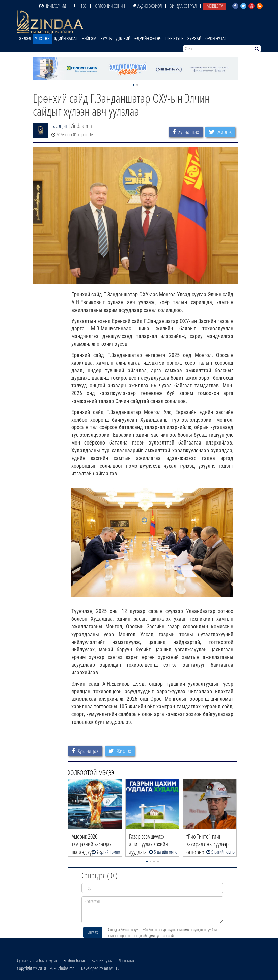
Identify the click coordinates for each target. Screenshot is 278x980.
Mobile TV (215, 6)
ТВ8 (80, 6)
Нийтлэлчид (52, 6)
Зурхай (194, 39)
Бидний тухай (102, 960)
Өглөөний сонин (110, 6)
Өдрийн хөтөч (148, 39)
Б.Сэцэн (59, 126)
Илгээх (93, 932)
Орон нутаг (216, 39)
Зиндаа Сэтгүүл (183, 6)
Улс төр (42, 39)
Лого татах (127, 960)
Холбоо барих (75, 960)
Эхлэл (25, 39)
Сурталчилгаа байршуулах (37, 960)
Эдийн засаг (66, 39)
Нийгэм (89, 39)
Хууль (106, 39)
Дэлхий (123, 39)
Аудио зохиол (148, 6)
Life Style (174, 39)
